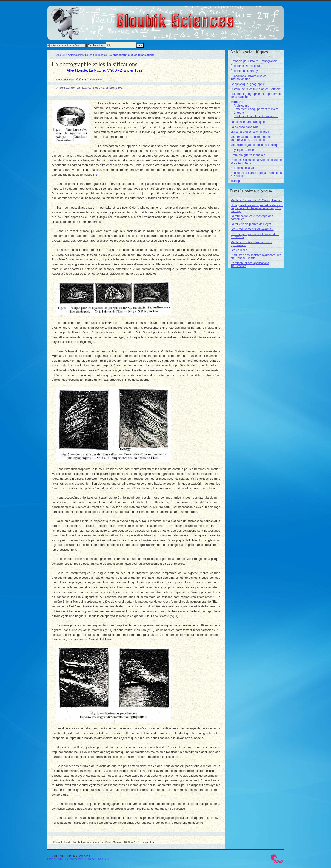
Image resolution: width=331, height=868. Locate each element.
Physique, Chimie (242, 150)
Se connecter (74, 859)
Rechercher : (96, 45)
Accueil (61, 55)
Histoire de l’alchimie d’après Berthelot (256, 89)
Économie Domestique (246, 66)
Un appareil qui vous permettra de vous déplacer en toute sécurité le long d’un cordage (257, 208)
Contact (90, 859)
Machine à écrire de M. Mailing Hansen (256, 200)
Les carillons (239, 250)
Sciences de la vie (243, 168)
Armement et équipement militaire (256, 109)
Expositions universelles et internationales (248, 77)
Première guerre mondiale (248, 155)
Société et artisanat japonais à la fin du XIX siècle (256, 174)
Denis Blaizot (95, 79)
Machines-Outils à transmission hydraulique (251, 244)
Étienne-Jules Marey (244, 71)
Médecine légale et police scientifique (255, 145)
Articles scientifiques (80, 55)
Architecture (241, 106)
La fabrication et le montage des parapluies (252, 217)
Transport (237, 181)
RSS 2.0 (103, 859)
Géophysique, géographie (248, 84)
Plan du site (55, 859)
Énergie (239, 113)
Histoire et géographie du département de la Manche (256, 95)
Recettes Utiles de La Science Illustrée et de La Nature (256, 161)
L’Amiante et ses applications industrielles (250, 265)
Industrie (101, 55)
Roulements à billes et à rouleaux (256, 116)
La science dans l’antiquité (248, 122)
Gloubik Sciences (201, 18)
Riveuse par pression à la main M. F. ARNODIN (255, 236)
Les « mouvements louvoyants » (252, 229)
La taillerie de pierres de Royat (251, 224)
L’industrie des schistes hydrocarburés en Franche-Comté (256, 256)
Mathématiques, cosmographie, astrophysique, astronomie (251, 138)
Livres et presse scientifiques (250, 132)
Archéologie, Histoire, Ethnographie (254, 61)
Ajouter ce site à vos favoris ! (66, 45)
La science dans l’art (244, 127)
